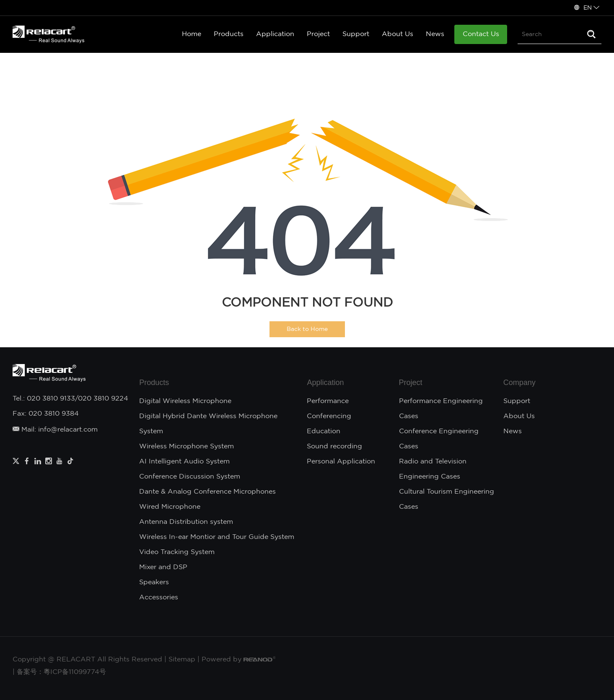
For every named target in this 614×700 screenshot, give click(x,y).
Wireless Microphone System (187, 446)
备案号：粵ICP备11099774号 (61, 672)
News (435, 34)
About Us (398, 34)
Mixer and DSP (163, 567)
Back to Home (307, 329)
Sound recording (334, 446)
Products (229, 34)
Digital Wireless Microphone (185, 401)
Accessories (159, 597)
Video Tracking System (177, 552)
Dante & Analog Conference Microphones (207, 492)
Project (318, 34)
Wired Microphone (170, 507)
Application (275, 34)
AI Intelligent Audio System (184, 462)
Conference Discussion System (190, 477)
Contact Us (481, 34)
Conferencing (329, 416)
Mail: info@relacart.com (55, 430)
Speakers (154, 582)
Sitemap (182, 660)
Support (356, 34)
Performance (328, 401)
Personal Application (341, 462)
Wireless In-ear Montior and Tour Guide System (217, 537)
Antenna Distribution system (186, 522)
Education (324, 431)
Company (519, 383)
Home (192, 34)
